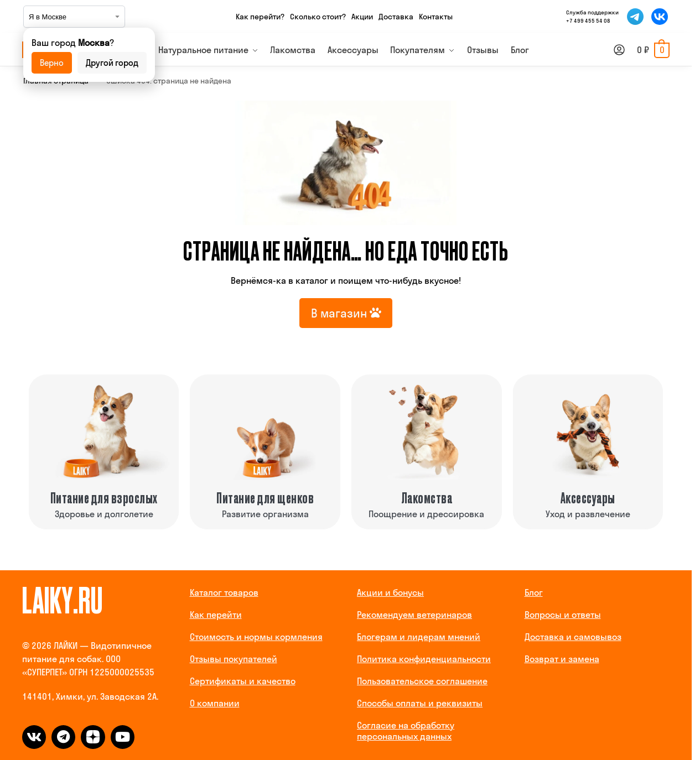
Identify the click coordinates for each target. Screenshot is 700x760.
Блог (534, 592)
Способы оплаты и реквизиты (420, 703)
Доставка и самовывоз (573, 637)
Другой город (112, 63)
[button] (653, 50)
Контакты (436, 17)
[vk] (34, 737)
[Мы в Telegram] (635, 17)
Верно (52, 63)
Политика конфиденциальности (424, 659)
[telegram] (63, 737)
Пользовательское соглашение (422, 681)
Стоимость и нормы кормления (256, 637)
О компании (215, 703)
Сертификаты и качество (243, 681)
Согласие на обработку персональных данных (406, 731)
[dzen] (93, 737)
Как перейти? (260, 17)
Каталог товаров (224, 592)
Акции (362, 17)
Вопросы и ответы (563, 615)
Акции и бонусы (390, 592)
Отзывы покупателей (234, 659)
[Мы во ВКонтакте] (660, 17)
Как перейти (216, 615)
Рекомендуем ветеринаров (414, 615)
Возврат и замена (562, 659)
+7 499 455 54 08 (588, 21)
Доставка (396, 17)
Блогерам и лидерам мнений (419, 637)
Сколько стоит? (318, 17)
